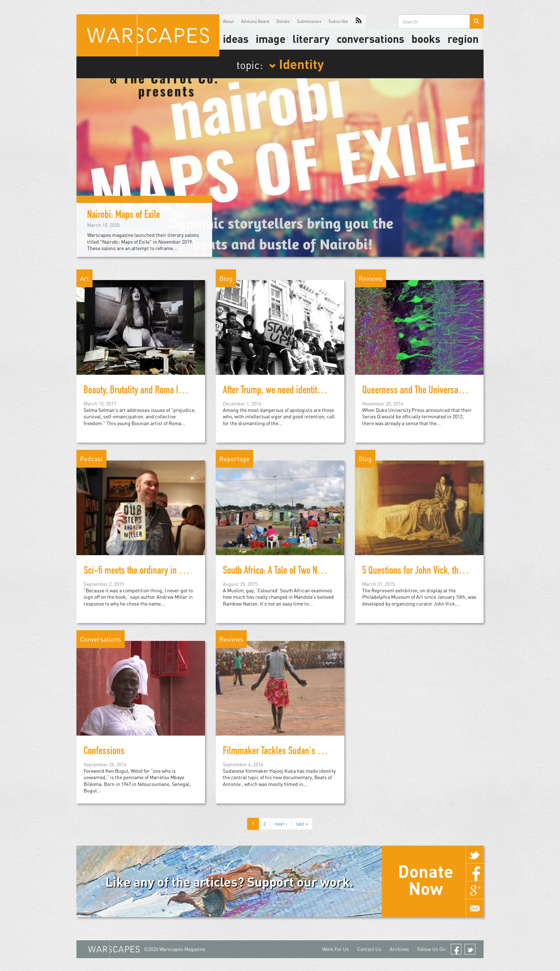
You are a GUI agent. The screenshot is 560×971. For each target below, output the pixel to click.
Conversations (371, 39)
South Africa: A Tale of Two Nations (280, 572)
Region (463, 39)
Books (426, 39)
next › (281, 824)
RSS (359, 21)
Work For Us (336, 949)
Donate (283, 21)
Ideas (236, 39)
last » (302, 824)
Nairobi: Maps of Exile (124, 216)
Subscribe (338, 21)
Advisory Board (255, 21)
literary (311, 39)
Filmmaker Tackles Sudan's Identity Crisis (293, 752)
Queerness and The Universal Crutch (423, 391)
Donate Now (426, 880)
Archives (399, 949)
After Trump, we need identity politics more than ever (312, 391)
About (228, 21)
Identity (296, 64)
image (271, 39)
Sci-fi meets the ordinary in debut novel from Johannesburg (185, 572)
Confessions (104, 752)
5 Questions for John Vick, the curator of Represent (448, 572)
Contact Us (369, 949)
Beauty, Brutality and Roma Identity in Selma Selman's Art (180, 391)
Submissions (309, 21)
